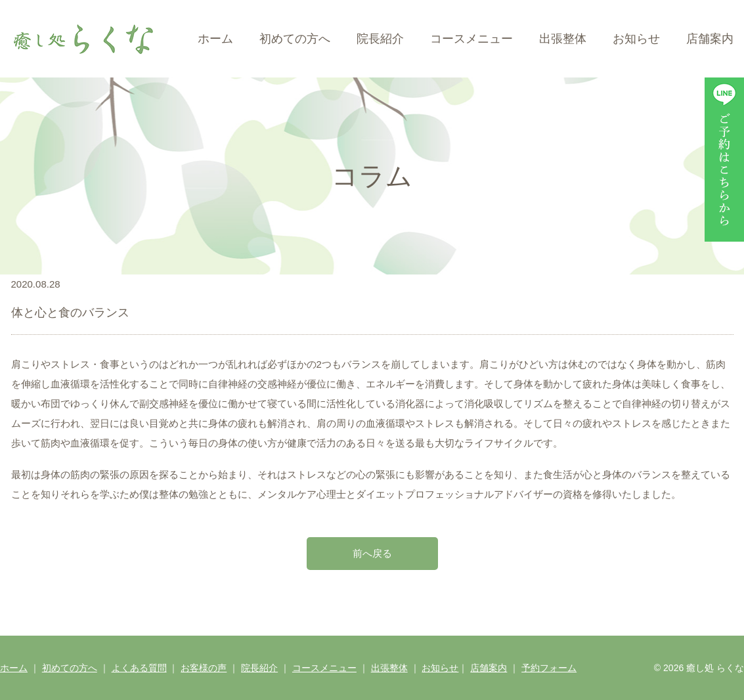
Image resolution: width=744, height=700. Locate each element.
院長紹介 (380, 39)
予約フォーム (549, 668)
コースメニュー (471, 39)
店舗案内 (710, 39)
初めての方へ (295, 39)
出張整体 (563, 39)
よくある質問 (139, 668)
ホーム (215, 39)
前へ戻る (372, 553)
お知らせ (636, 39)
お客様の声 (204, 668)
